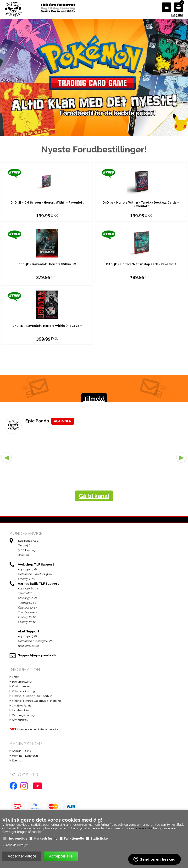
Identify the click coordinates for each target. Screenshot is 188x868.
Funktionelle (74, 838)
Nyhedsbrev (20, 721)
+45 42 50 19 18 (27, 571)
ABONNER (63, 423)
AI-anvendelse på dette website (34, 731)
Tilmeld (94, 400)
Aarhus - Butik (22, 752)
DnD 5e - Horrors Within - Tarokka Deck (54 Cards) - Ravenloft (141, 206)
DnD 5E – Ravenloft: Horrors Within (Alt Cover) (47, 327)
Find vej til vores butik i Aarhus (32, 697)
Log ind (177, 15)
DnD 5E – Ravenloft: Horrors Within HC (47, 266)
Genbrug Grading (23, 717)
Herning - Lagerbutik (26, 757)
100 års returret (22, 683)
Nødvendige (18, 838)
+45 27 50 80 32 (28, 590)
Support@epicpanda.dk (37, 657)
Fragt (15, 678)
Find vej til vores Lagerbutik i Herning (36, 702)
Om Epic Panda (22, 707)
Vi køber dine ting (23, 693)
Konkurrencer (21, 688)
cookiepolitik (144, 828)
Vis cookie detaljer (15, 845)
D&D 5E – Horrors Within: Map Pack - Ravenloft (141, 266)
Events (16, 762)
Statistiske (99, 838)
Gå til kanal (94, 497)
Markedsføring (46, 838)
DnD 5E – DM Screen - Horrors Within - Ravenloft (47, 204)
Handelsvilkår (21, 712)
